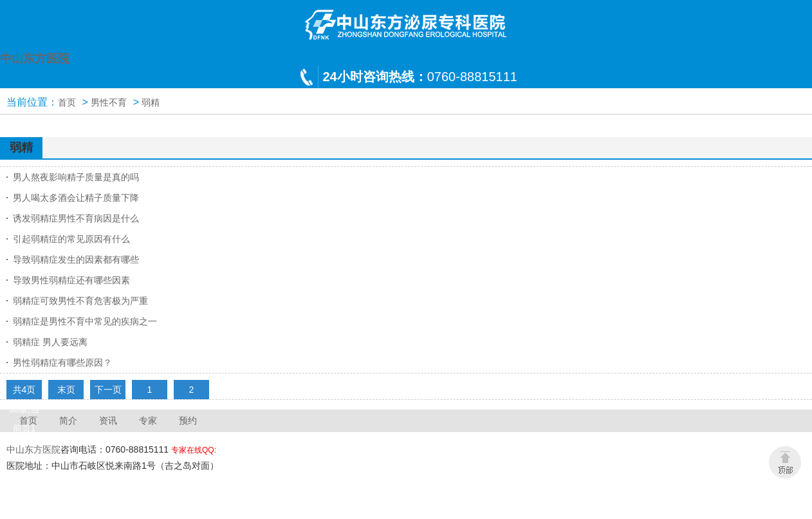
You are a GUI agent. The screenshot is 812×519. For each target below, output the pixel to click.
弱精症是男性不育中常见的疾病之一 (85, 321)
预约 (188, 420)
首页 (67, 102)
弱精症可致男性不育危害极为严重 (80, 301)
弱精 (151, 102)
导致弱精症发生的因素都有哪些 (76, 259)
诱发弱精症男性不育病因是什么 (76, 218)
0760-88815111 (420, 77)
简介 (68, 420)
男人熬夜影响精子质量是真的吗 (76, 177)
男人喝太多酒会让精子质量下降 (76, 198)
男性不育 (109, 102)
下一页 (108, 390)
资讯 (108, 420)
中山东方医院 (33, 449)
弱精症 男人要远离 (50, 342)
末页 (66, 390)
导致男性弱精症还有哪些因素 (71, 280)
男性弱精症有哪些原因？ (62, 363)
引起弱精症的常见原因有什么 (71, 239)
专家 (148, 420)
